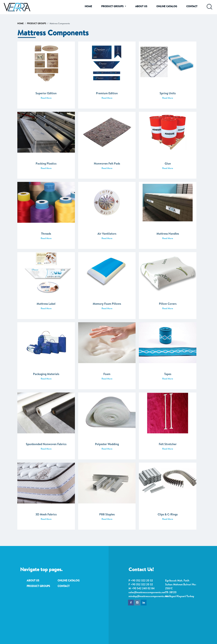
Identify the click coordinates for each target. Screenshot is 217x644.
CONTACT (192, 6)
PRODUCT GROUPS (37, 23)
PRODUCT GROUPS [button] (113, 6)
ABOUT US (141, 6)
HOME (88, 6)
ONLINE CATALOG (167, 6)
